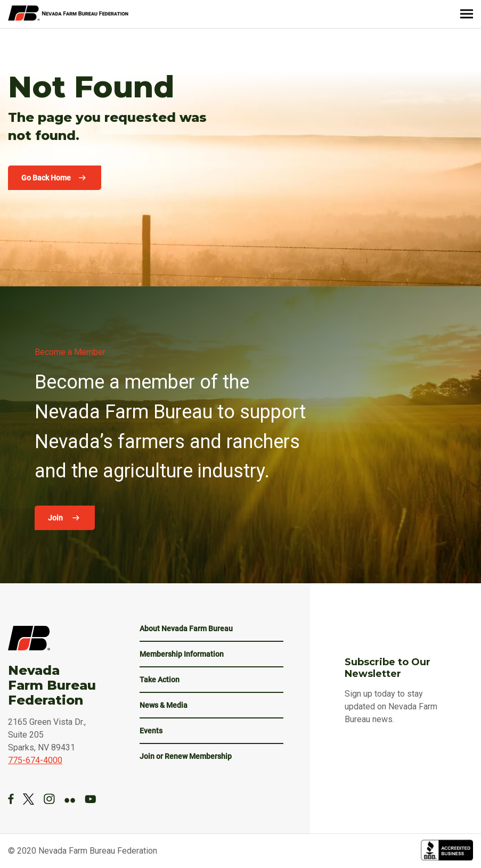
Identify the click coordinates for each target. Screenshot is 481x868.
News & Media (164, 705)
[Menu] (467, 14)
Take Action (160, 680)
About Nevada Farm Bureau (186, 629)
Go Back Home (46, 178)
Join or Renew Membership (186, 756)
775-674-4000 (35, 760)
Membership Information (182, 654)
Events (151, 731)
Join (56, 518)
